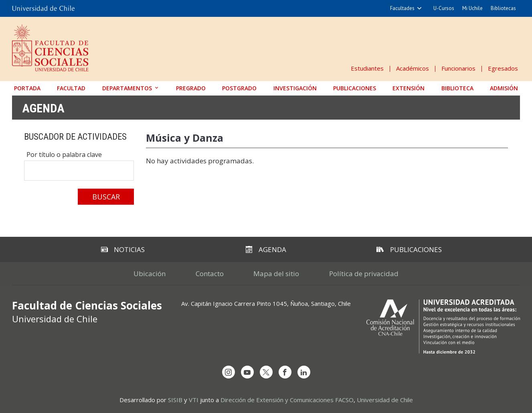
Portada (27, 88)
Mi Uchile (472, 8)
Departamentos (127, 88)
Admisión (504, 88)
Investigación (295, 88)
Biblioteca (457, 88)
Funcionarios (458, 68)
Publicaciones (355, 88)
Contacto (210, 274)
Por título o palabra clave (64, 155)
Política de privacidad (364, 274)
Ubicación (150, 274)
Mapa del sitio (277, 274)
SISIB (175, 400)
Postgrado (239, 88)
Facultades (402, 8)
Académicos (413, 68)
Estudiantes (367, 68)
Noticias (123, 249)
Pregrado (191, 88)
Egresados (503, 68)
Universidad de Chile (385, 400)
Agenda (43, 108)
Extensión (409, 88)
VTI (194, 400)
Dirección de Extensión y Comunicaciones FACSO (287, 400)
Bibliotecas (503, 8)
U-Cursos (444, 8)
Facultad (71, 88)
